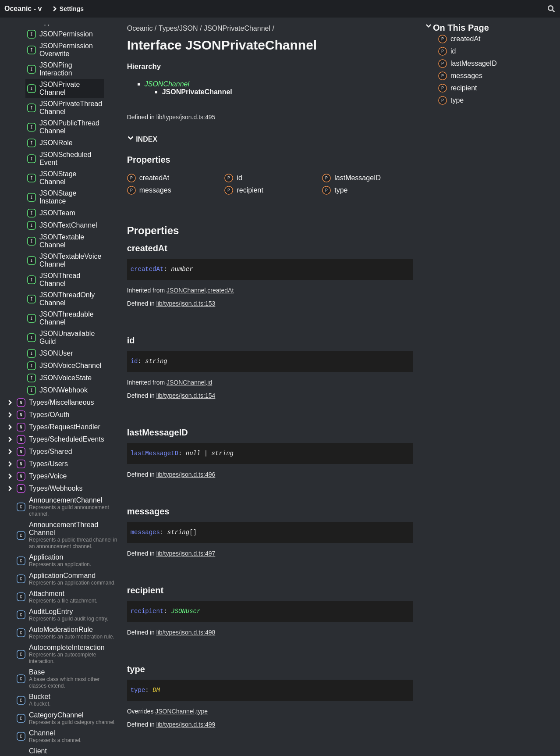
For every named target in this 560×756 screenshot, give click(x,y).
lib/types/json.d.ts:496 (186, 474)
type (202, 711)
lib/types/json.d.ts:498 (186, 632)
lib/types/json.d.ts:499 (186, 724)
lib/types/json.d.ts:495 (186, 117)
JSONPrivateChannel (237, 28)
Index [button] (142, 139)
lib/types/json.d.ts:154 (186, 396)
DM (156, 690)
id (210, 382)
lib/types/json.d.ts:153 (186, 303)
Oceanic (140, 28)
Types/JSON (178, 28)
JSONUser (186, 611)
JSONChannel (167, 84)
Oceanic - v (23, 9)
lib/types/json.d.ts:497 (186, 553)
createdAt (220, 290)
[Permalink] (175, 248)
